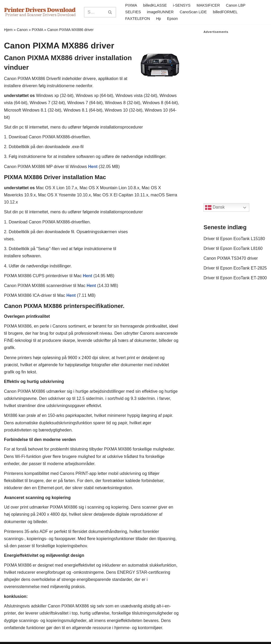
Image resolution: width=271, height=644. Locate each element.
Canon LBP (236, 5)
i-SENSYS (182, 5)
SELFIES (133, 12)
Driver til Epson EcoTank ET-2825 (235, 268)
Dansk (215, 208)
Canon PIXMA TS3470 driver (231, 258)
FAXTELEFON (138, 19)
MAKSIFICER (208, 5)
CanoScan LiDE (193, 12)
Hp (159, 19)
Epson (172, 19)
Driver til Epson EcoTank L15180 (234, 239)
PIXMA (131, 5)
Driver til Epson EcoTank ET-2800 (235, 278)
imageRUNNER (160, 12)
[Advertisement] (235, 113)
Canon (22, 30)
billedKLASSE (155, 5)
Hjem (8, 30)
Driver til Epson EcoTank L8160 (233, 248)
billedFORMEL (225, 12)
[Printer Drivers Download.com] (40, 12)
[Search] (94, 12)
